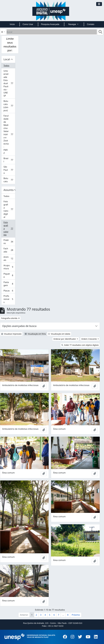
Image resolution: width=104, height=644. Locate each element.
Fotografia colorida (9, 229)
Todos (6, 66)
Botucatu (9, 180)
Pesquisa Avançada (50, 24)
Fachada (9, 250)
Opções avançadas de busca (19, 326)
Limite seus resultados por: (10, 45)
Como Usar (28, 24)
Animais (9, 259)
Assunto (8, 190)
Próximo (76, 615)
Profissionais (9, 299)
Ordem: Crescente (89, 339)
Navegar (73, 24)
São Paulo (9, 170)
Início (12, 24)
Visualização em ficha (35, 334)
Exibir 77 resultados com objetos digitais (80, 345)
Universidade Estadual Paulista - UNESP (9, 83)
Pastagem (9, 284)
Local (7, 59)
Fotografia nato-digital (9, 209)
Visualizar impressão (11, 334)
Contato (91, 24)
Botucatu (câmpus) (9, 106)
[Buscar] (52, 32)
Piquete (9, 275)
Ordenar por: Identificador (65, 339)
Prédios (9, 242)
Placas (9, 291)
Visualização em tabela (59, 334)
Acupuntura (9, 267)
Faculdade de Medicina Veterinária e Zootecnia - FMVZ (9, 134)
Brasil (9, 160)
